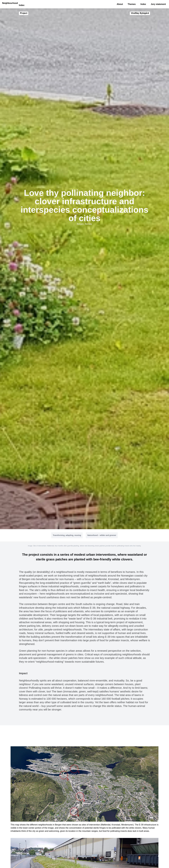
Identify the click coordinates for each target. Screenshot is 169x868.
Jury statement (158, 4)
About (120, 4)
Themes (132, 4)
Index (143, 4)
